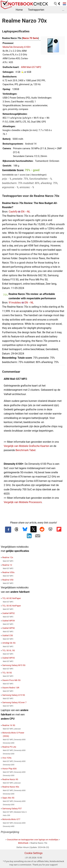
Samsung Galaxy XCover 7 (14, 702)
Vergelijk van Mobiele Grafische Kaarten (27, 446)
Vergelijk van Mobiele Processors (23, 502)
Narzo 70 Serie (30, 38)
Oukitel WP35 (8, 658)
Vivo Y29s (7, 758)
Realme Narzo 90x (11, 787)
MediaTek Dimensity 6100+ (17, 47)
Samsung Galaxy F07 (12, 809)
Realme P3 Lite (9, 747)
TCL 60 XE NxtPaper (12, 598)
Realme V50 (8, 580)
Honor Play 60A (9, 769)
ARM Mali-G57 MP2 (31, 67)
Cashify (13, 212)
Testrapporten (36, 10)
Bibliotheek (23, 843)
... (63, 10)
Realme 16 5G (9, 725)
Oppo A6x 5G (8, 798)
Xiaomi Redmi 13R (11, 688)
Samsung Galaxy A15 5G (14, 695)
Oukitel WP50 (8, 628)
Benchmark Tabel (25, 450)
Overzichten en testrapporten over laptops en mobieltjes (33, 840)
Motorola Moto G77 (11, 819)
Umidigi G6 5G (9, 643)
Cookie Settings (33, 853)
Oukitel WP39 (8, 621)
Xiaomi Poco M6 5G (11, 680)
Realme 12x (8, 557)
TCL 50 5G (7, 673)
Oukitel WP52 (8, 613)
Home (19, 10)
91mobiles (15, 303)
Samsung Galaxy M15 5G (14, 665)
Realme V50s (8, 572)
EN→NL (26, 212)
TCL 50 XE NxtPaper (12, 606)
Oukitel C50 (8, 635)
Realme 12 (7, 565)
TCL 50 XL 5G (8, 650)
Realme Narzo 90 (10, 779)
